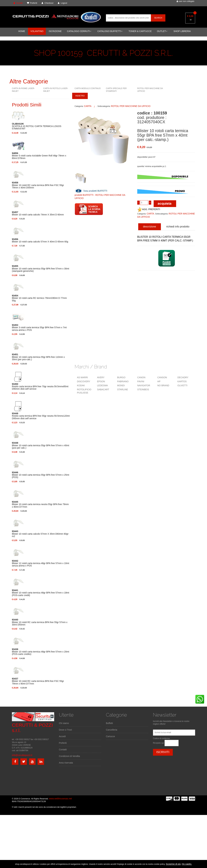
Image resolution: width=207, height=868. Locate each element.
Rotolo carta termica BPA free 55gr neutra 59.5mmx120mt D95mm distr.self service (41, 416)
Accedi (62, 736)
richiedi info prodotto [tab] (178, 227)
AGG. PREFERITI (149, 209)
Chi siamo (64, 723)
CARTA (88, 106)
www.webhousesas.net (60, 799)
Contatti (63, 750)
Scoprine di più (173, 864)
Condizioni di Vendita (70, 756)
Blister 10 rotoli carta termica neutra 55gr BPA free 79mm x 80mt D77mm (40, 504)
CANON (141, 377)
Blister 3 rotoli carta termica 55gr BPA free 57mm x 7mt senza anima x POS (39, 328)
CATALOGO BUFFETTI (110, 31)
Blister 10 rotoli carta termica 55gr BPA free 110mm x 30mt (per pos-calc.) (38, 357)
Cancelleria (112, 730)
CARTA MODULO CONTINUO (88, 88)
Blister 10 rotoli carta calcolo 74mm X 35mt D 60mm (38, 213)
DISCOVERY (84, 381)
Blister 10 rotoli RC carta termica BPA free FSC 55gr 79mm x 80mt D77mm (38, 681)
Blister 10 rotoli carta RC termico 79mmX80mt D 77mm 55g (39, 298)
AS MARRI (82, 377)
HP (159, 381)
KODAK (81, 385)
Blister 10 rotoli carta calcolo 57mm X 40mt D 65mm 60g (40, 240)
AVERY (101, 377)
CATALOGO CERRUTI (79, 31)
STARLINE (123, 389)
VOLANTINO (37, 31)
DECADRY (183, 377)
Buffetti (109, 723)
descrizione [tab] (150, 227)
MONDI (121, 385)
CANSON (162, 377)
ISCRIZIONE (55, 31)
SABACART (103, 389)
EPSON (101, 381)
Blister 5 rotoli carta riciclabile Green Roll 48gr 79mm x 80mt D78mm (39, 156)
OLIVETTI (182, 385)
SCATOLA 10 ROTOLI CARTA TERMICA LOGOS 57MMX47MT (37, 126)
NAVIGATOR (144, 385)
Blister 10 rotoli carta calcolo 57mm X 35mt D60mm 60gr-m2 (40, 534)
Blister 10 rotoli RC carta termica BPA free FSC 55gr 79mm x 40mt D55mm (38, 185)
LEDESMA (102, 385)
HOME (22, 31)
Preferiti (63, 743)
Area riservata (66, 763)
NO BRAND (163, 385)
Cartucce (110, 736)
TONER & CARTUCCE (140, 31)
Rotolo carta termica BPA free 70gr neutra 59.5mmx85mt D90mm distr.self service (40, 387)
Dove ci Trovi (65, 730)
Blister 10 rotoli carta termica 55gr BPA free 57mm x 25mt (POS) (40, 475)
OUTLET (162, 31)
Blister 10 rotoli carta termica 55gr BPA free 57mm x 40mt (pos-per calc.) (40, 445)
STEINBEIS (143, 389)
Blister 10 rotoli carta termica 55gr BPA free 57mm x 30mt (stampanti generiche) (40, 269)
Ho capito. (187, 864)
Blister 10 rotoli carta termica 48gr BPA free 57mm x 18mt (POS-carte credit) (40, 593)
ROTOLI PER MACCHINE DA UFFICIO (131, 106)
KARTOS (182, 381)
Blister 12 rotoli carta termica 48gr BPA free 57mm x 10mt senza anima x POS (40, 563)
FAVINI (141, 381)
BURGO (121, 377)
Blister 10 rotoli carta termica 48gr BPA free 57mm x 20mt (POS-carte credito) (40, 652)
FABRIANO (123, 381)
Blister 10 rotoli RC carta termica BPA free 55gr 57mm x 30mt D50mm (40, 622)
